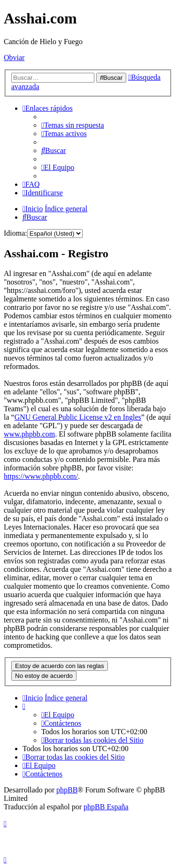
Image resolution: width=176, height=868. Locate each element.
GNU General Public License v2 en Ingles (78, 417)
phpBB (67, 790)
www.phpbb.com (29, 434)
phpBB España (106, 807)
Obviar (14, 58)
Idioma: (15, 233)
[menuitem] (73, 125)
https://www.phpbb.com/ (41, 476)
